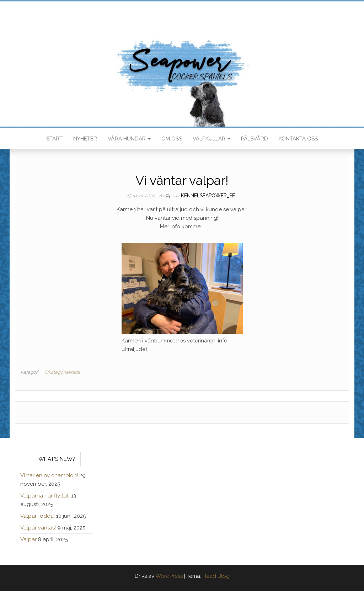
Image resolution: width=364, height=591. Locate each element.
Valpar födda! (38, 516)
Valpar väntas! (38, 528)
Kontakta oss (298, 139)
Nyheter (85, 139)
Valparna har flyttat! (45, 496)
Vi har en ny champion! (49, 475)
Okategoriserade (63, 372)
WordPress (169, 576)
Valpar (28, 539)
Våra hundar (129, 139)
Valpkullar (212, 139)
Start (54, 139)
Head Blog (216, 576)
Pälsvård (255, 139)
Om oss (172, 139)
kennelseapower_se (208, 196)
